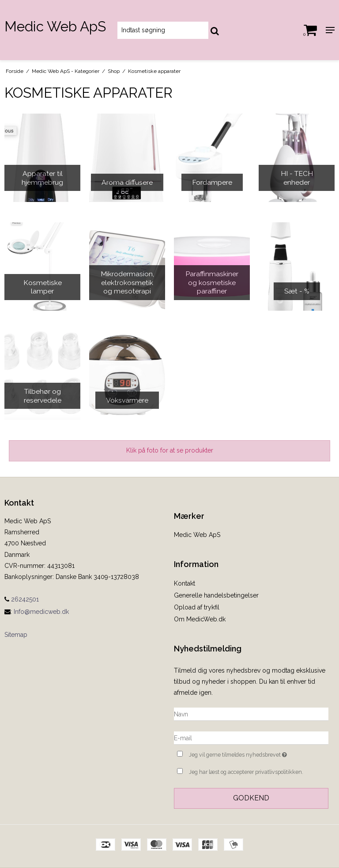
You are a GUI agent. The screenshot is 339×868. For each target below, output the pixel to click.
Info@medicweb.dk (41, 612)
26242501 (22, 599)
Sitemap (16, 635)
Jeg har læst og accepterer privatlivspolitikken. (246, 772)
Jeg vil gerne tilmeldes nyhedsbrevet (259, 754)
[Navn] (251, 714)
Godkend (251, 798)
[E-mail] (251, 738)
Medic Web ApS (55, 26)
